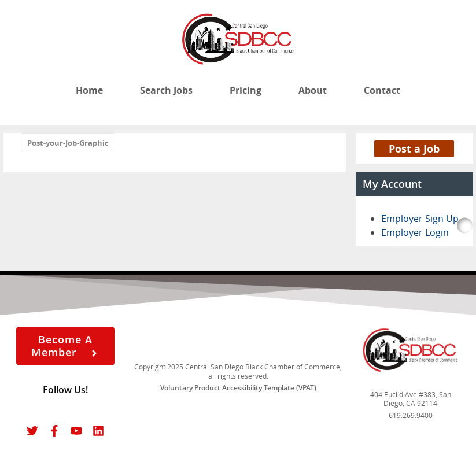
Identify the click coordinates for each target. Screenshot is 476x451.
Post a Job (414, 149)
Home (89, 90)
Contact (382, 90)
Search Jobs (166, 90)
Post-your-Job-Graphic (68, 143)
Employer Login (415, 232)
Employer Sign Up (420, 219)
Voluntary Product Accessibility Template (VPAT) (238, 388)
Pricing (246, 90)
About (313, 90)
